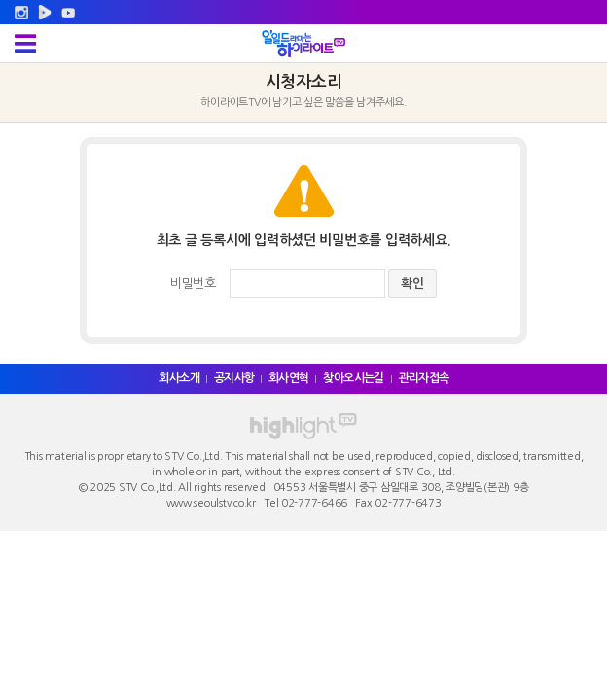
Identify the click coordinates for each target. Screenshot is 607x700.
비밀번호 (193, 283)
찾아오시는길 (353, 378)
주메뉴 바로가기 (0, 0)
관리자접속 (424, 378)
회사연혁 (289, 378)
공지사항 (234, 378)
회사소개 (179, 378)
